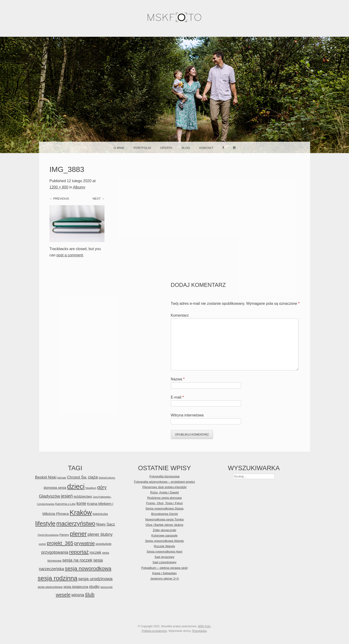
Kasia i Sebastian (164, 573)
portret (42, 544)
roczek (95, 552)
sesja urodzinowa (95, 579)
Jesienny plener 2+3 (164, 579)
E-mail (177, 397)
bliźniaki (62, 478)
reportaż (79, 552)
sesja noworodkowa (88, 568)
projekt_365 (60, 543)
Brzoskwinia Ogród (164, 514)
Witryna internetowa (187, 415)
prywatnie (84, 543)
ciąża (93, 477)
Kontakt (206, 148)
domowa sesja (55, 488)
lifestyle (45, 523)
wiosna (78, 595)
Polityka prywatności (154, 631)
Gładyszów (49, 496)
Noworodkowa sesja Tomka (164, 519)
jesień (67, 496)
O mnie (119, 148)
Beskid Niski (46, 477)
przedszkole (104, 544)
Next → (99, 199)
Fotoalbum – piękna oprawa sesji (164, 568)
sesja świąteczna (76, 587)
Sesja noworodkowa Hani (164, 552)
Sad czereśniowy (164, 562)
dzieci (76, 486)
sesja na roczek (77, 560)
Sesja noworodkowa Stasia (164, 508)
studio (94, 587)
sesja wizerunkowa (50, 587)
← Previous (59, 199)
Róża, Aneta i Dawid (164, 492)
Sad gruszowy (164, 557)
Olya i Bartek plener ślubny (164, 525)
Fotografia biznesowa (164, 476)
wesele (63, 595)
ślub (90, 595)
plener (78, 534)
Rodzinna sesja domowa (164, 498)
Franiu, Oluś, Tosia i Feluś (164, 503)
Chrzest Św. (77, 477)
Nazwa (178, 379)
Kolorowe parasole (165, 535)
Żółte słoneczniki (165, 530)
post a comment (70, 255)
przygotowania (55, 552)
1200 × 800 (59, 187)
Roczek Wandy (164, 546)
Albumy (79, 187)
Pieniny (64, 535)
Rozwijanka (199, 631)
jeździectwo (83, 496)
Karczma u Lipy (65, 504)
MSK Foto (204, 626)
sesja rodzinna (58, 578)
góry (102, 487)
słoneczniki (106, 587)
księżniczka (100, 514)
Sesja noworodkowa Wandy (164, 541)
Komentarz (180, 315)
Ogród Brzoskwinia (48, 535)
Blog (186, 148)
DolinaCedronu (107, 478)
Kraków (81, 513)
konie (81, 503)
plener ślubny (100, 534)
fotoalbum (91, 488)
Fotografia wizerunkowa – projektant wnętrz (164, 482)
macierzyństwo (76, 523)
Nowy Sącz (106, 524)
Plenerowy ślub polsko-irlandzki (164, 487)
